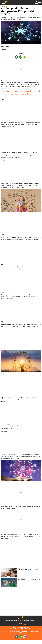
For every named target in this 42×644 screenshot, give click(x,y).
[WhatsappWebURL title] (21, 57)
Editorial (24, 624)
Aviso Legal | (12, 629)
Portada (8, 620)
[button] (40, 2)
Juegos (25, 620)
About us (31, 629)
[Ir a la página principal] (5, 2)
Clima (29, 620)
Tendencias (4, 49)
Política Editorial (25, 629)
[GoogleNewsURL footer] (25, 637)
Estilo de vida (14, 620)
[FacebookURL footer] (17, 637)
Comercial (18, 624)
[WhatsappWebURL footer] (21, 637)
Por (5, 46)
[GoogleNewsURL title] (25, 57)
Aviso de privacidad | (18, 629)
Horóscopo (33, 620)
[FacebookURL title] (17, 57)
